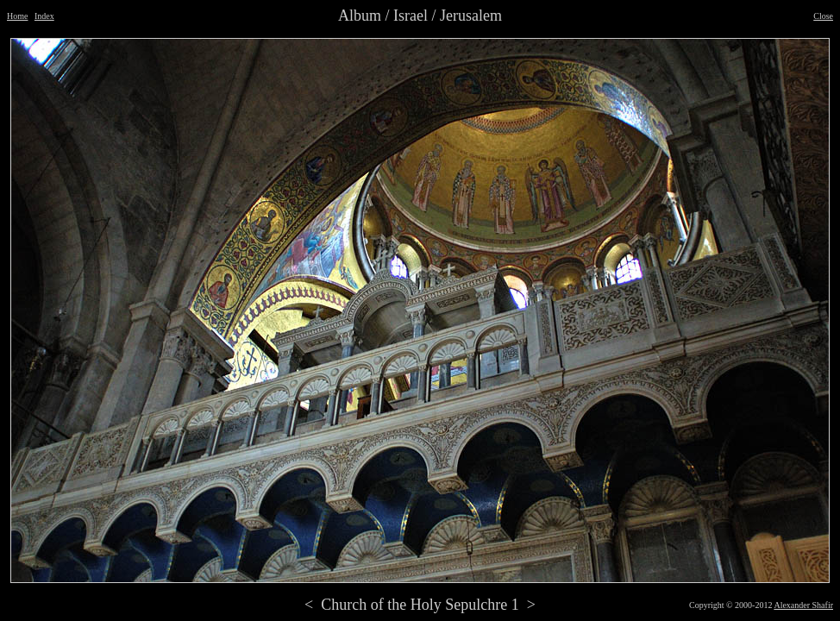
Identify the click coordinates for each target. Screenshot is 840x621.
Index (44, 16)
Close (823, 16)
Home (17, 16)
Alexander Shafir (803, 605)
